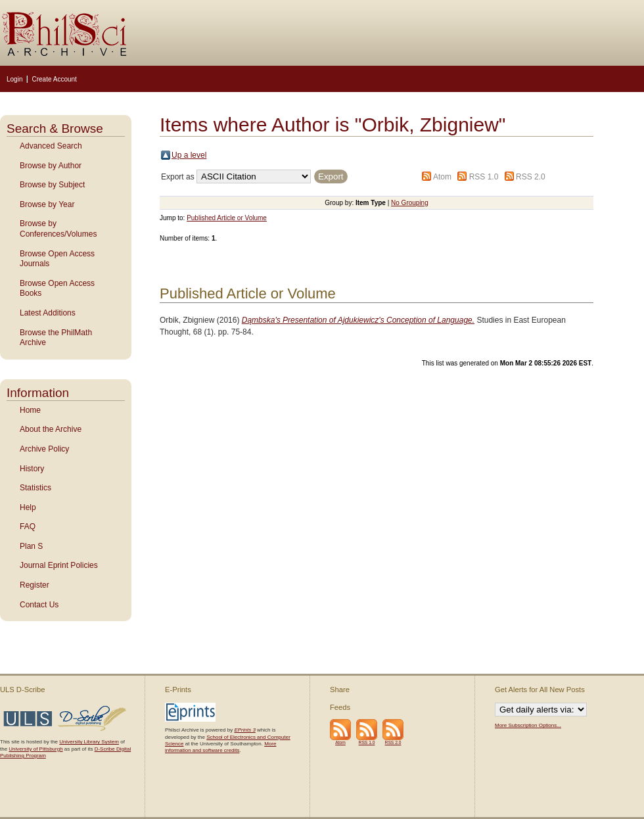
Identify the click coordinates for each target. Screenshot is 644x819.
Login (14, 79)
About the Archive (51, 429)
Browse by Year (47, 204)
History (32, 469)
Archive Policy (44, 449)
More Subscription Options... (528, 725)
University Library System (89, 742)
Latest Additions (48, 313)
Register (34, 585)
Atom (442, 177)
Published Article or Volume (227, 218)
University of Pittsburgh (35, 749)
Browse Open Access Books (57, 289)
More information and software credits (220, 747)
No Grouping (410, 203)
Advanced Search (51, 146)
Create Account (54, 79)
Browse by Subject (52, 185)
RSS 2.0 (531, 177)
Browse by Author (51, 166)
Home (30, 410)
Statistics (35, 488)
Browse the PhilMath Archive (56, 338)
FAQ (28, 526)
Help (28, 507)
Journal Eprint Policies (59, 565)
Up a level (189, 155)
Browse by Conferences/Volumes (58, 229)
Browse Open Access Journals (57, 259)
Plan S (31, 546)
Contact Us (39, 605)
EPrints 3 (244, 730)
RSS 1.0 (484, 177)
